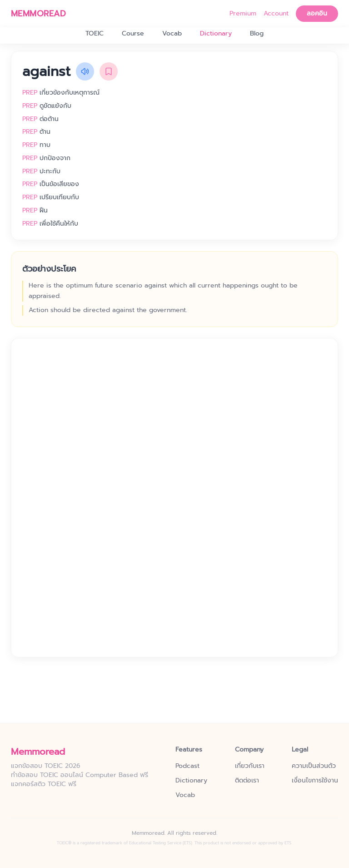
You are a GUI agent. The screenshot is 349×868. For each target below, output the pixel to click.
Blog (257, 34)
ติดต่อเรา (247, 781)
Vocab (172, 34)
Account (276, 14)
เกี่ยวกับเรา (250, 766)
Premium (243, 14)
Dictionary (216, 34)
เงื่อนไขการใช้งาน (315, 781)
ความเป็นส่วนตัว (314, 766)
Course (133, 34)
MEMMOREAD (38, 14)
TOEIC (95, 34)
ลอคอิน (317, 13)
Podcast (187, 766)
